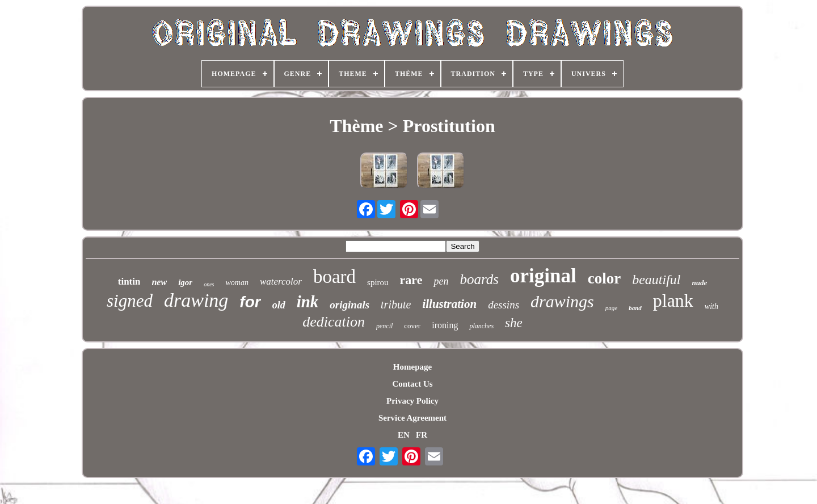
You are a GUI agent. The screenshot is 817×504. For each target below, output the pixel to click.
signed (130, 301)
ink (308, 302)
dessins (504, 305)
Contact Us (412, 384)
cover (412, 326)
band (635, 308)
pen (441, 281)
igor (185, 282)
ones (209, 284)
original (543, 276)
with (711, 306)
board (334, 277)
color (604, 278)
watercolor (281, 281)
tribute (396, 304)
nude (700, 283)
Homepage (412, 367)
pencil (384, 326)
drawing (196, 300)
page (611, 308)
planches (481, 326)
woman (237, 283)
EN (404, 435)
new (159, 282)
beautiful (656, 279)
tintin (129, 281)
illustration (449, 304)
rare (411, 280)
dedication (334, 322)
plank (673, 300)
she (514, 323)
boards (479, 279)
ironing (445, 325)
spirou (378, 282)
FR (422, 435)
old (279, 305)
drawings (562, 301)
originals (349, 305)
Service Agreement (412, 418)
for (250, 302)
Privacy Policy (412, 401)
